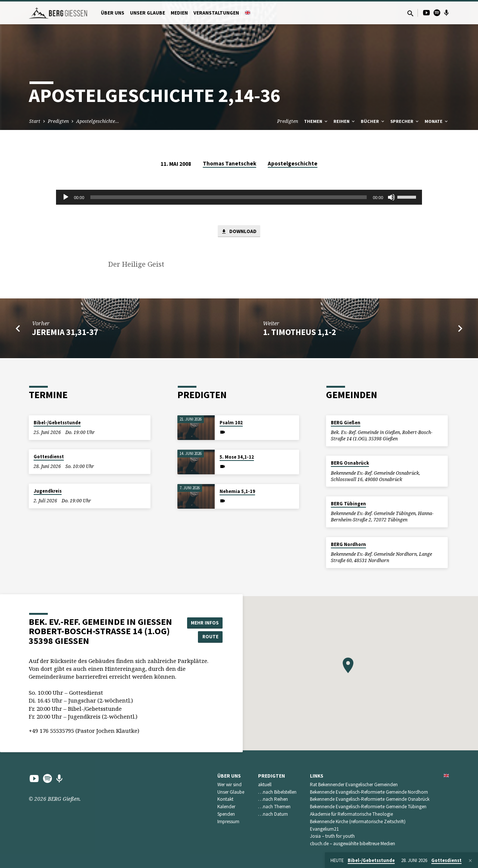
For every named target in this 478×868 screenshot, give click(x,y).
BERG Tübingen (348, 504)
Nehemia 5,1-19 (237, 491)
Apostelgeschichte (293, 163)
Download (239, 232)
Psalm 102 (231, 423)
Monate (437, 121)
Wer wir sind (229, 785)
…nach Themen (274, 807)
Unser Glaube (148, 13)
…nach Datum (273, 814)
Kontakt (225, 799)
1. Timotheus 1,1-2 (299, 333)
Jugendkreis (48, 491)
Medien (179, 13)
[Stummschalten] (391, 197)
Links (317, 776)
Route (204, 637)
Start (35, 121)
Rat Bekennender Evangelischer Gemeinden (354, 785)
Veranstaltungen (216, 13)
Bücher (373, 121)
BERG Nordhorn (348, 544)
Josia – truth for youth (332, 836)
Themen (316, 121)
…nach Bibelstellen (277, 792)
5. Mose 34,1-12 (237, 457)
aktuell (265, 785)
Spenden (226, 814)
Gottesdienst (49, 457)
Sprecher (405, 121)
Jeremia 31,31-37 (65, 333)
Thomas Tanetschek (229, 163)
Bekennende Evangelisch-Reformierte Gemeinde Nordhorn (369, 792)
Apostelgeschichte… (98, 121)
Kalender (226, 807)
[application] (239, 197)
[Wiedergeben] (66, 197)
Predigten (58, 121)
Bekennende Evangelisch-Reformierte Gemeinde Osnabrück (370, 799)
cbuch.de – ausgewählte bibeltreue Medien (353, 844)
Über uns (113, 13)
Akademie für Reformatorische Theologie (351, 814)
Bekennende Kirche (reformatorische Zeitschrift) (358, 821)
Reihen (345, 121)
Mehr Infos (204, 622)
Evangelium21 (325, 829)
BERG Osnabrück (350, 463)
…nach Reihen (273, 799)
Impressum (228, 821)
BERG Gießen (346, 423)
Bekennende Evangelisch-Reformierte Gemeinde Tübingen (368, 807)
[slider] (229, 197)
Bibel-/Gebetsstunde (57, 423)
